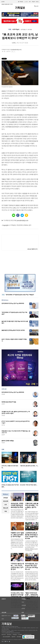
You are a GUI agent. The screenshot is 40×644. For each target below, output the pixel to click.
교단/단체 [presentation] (6, 501)
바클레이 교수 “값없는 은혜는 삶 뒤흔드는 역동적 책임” (17, 535)
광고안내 (9, 635)
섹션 (3, 2)
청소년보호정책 (6, 637)
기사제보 (20, 635)
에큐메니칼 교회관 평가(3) (9, 402)
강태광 (3, 394)
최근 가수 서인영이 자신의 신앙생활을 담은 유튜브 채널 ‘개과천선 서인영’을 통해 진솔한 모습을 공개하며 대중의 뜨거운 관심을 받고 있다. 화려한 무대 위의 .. (17, 576)
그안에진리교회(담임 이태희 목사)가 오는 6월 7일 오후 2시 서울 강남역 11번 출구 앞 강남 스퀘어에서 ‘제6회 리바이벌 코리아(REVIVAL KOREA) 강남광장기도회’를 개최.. (31, 546)
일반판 (26, 2)
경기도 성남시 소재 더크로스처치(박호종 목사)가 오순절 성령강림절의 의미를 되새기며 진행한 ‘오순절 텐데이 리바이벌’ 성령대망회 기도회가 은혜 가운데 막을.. (17, 603)
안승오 (3, 404)
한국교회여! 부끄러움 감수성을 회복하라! (13, 303)
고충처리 (13, 637)
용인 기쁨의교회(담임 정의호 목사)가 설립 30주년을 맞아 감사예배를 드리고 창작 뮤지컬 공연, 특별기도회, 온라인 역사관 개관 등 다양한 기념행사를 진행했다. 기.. (32, 516)
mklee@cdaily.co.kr (17, 50)
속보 (3, 295)
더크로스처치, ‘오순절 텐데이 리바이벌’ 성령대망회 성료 (17, 595)
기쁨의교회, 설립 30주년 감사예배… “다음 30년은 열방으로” (32, 506)
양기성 (3, 425)
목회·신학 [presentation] (6, 508)
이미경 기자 (9, 50)
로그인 (37, 2)
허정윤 (3, 443)
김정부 (3, 435)
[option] (11, 461)
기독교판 (21, 2)
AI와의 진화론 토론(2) (8, 441)
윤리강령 (19, 637)
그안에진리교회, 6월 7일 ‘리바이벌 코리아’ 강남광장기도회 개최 (31, 536)
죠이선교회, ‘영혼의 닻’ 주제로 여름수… (29, 485)
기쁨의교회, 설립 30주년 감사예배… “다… (29, 466)
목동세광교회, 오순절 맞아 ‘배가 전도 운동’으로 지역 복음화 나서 (32, 567)
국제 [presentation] (6, 511)
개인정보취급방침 (28, 635)
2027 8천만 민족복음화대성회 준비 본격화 (13, 330)
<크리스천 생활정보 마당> (32, 249)
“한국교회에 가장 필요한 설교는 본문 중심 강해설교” (20, 295)
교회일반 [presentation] (6, 498)
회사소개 (4, 635)
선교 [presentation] (6, 505)
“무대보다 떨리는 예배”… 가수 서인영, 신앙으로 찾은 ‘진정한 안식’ (17, 567)
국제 (10, 30)
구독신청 (33, 2)
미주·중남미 (16, 30)
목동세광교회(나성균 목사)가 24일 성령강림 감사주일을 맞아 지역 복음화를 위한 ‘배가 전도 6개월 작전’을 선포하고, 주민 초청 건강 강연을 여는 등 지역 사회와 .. (32, 576)
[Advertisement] (20, 262)
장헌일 (3, 415)
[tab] (6, 498)
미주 (30, 2)
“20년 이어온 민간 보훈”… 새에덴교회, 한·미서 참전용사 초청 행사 (32, 596)
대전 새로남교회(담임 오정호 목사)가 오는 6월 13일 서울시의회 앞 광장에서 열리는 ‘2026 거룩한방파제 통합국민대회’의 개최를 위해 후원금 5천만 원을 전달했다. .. (17, 514)
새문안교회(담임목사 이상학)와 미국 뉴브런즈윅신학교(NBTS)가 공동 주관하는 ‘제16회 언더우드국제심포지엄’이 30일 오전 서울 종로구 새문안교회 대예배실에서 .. (17, 544)
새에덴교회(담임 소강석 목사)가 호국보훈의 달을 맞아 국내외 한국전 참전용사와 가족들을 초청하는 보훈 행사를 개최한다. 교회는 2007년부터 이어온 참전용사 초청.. (32, 606)
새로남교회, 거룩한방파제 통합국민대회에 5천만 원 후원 (17, 505)
